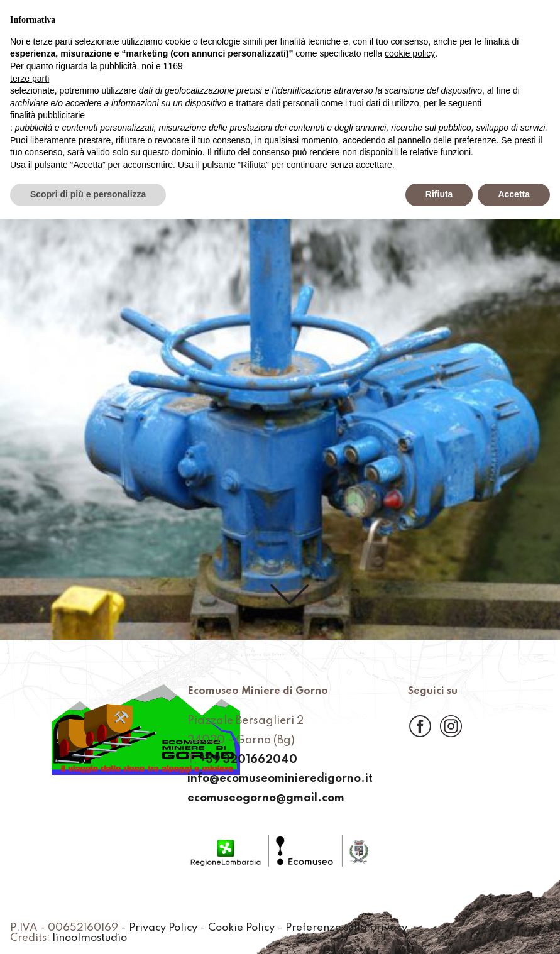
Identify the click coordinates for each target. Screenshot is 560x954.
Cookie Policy (241, 928)
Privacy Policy (163, 928)
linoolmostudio (90, 938)
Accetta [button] (514, 194)
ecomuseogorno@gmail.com (266, 798)
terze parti (30, 79)
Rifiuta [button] (439, 194)
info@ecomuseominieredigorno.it (280, 779)
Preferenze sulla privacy (346, 928)
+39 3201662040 (249, 760)
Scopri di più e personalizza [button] (88, 194)
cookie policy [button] (410, 53)
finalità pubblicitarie (47, 115)
